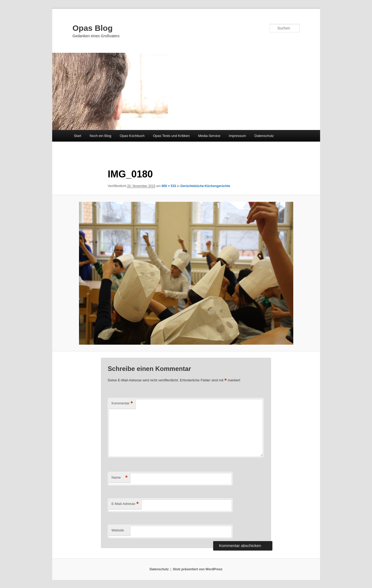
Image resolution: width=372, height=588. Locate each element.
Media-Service (209, 136)
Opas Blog (93, 28)
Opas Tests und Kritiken (171, 136)
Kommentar (122, 403)
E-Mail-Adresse (125, 504)
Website (118, 530)
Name (119, 478)
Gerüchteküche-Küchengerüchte (205, 186)
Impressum (237, 136)
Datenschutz (264, 136)
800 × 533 (169, 186)
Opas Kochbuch (132, 136)
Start (78, 136)
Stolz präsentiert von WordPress (198, 569)
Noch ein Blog (101, 136)
